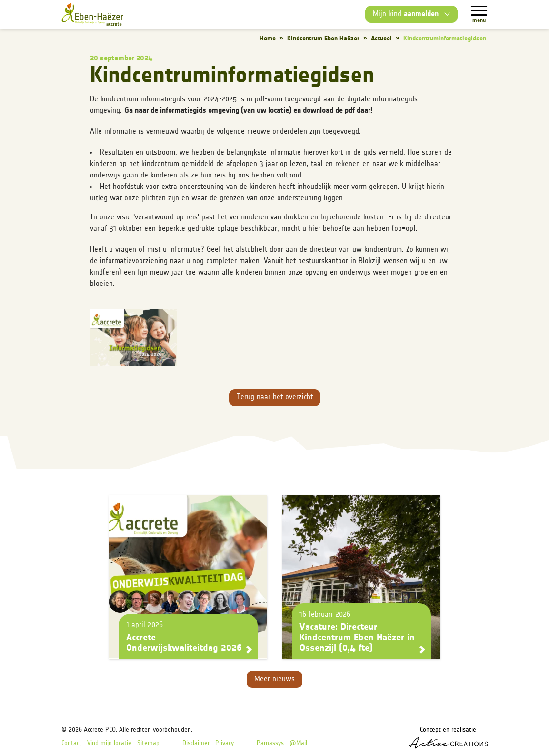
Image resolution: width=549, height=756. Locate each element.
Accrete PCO (100, 730)
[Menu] (479, 11)
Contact (71, 743)
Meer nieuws (274, 679)
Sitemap (148, 743)
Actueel (381, 39)
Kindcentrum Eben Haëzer (323, 39)
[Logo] (92, 15)
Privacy (225, 743)
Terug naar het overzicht (275, 397)
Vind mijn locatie (109, 743)
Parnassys (270, 743)
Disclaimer (196, 743)
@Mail (298, 743)
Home (268, 39)
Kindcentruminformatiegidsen (445, 39)
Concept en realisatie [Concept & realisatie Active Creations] (448, 738)
